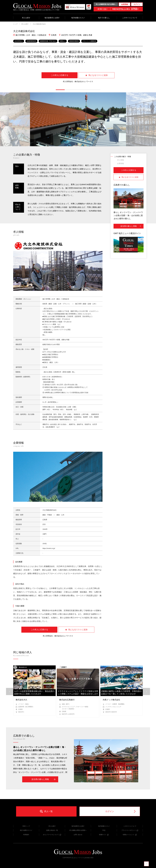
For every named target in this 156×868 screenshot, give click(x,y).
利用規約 (26, 835)
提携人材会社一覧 (52, 830)
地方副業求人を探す (52, 18)
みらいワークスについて (52, 835)
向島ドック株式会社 (111, 700)
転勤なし (63, 41)
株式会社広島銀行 (67, 700)
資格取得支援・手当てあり (48, 41)
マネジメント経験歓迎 (89, 41)
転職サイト (104, 835)
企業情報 (120, 163)
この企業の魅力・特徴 (123, 157)
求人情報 (120, 160)
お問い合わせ (78, 835)
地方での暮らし (104, 18)
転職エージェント (130, 835)
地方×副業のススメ (26, 830)
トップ (15, 24)
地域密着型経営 (31, 41)
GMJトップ (26, 826)
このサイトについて (130, 18)
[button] (60, 90)
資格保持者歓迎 (74, 41)
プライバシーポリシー (130, 830)
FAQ (104, 830)
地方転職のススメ (78, 18)
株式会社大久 (21, 700)
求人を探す (26, 18)
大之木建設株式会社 (39, 24)
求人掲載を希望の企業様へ (78, 830)
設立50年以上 (19, 41)
